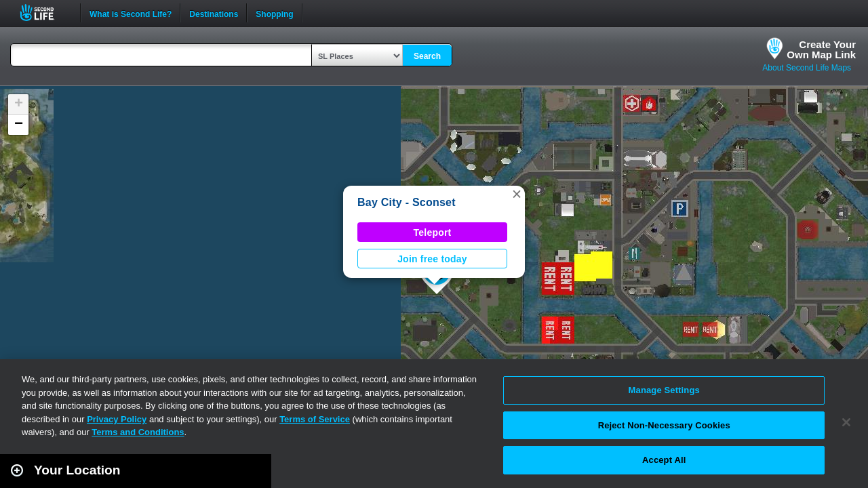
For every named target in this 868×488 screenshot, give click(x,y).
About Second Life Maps (807, 68)
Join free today (432, 259)
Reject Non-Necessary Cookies (664, 425)
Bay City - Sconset (407, 202)
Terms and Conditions (138, 432)
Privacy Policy (117, 419)
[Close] (846, 422)
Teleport (433, 232)
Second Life (44, 13)
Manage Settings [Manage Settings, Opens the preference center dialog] (664, 390)
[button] (517, 194)
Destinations (214, 13)
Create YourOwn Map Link (821, 49)
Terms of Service (315, 419)
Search (427, 56)
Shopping (274, 13)
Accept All (664, 460)
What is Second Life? (131, 13)
